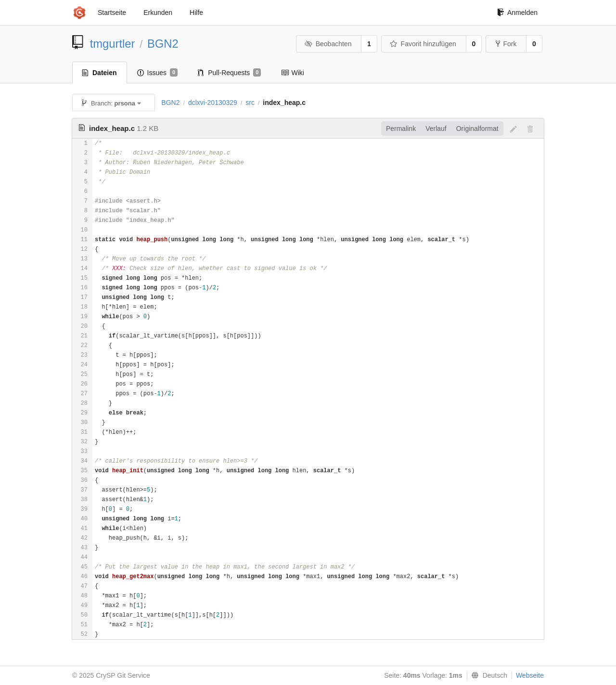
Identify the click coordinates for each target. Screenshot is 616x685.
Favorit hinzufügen (423, 44)
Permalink (401, 129)
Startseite (112, 13)
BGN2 (163, 44)
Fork (506, 44)
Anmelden (517, 13)
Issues (158, 73)
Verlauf (436, 129)
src (250, 103)
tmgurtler (113, 44)
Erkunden (158, 13)
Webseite (530, 675)
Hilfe (196, 13)
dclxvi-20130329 (213, 103)
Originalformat (477, 129)
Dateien (100, 73)
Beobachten (328, 44)
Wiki (292, 73)
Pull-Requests (229, 73)
